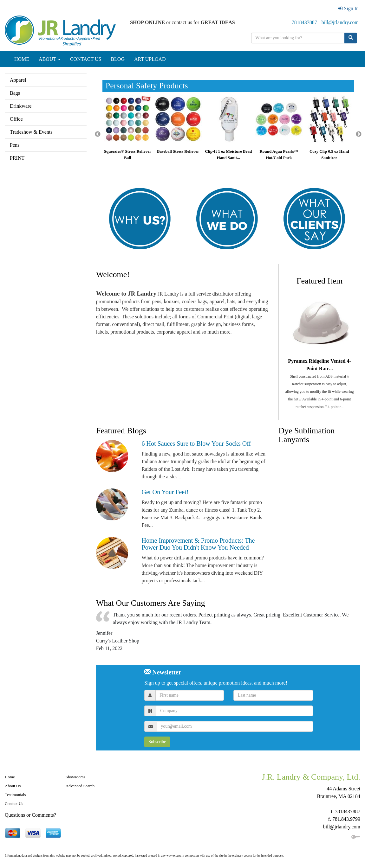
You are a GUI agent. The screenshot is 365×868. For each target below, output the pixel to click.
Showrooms (75, 777)
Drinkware (21, 106)
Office (16, 119)
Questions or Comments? (30, 815)
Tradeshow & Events (31, 132)
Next (359, 134)
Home (10, 777)
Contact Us (14, 804)
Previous (98, 134)
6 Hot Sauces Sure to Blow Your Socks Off (196, 444)
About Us (13, 786)
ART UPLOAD (150, 59)
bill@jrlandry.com (340, 22)
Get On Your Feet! (165, 492)
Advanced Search (80, 786)
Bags (15, 93)
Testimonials (15, 795)
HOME (22, 59)
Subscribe (157, 742)
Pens (15, 145)
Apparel (18, 80)
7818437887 (304, 22)
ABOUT (50, 59)
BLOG (118, 59)
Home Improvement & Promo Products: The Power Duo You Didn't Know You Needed (198, 544)
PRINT (17, 158)
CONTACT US (86, 59)
